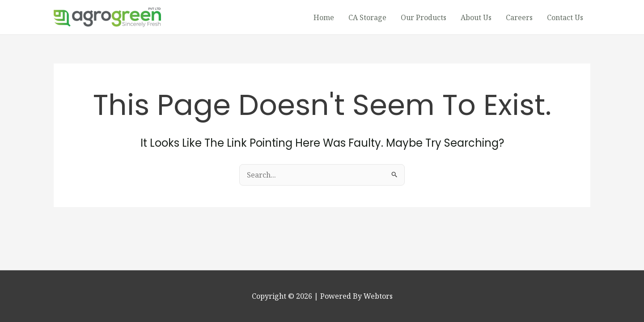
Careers (519, 17)
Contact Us (565, 17)
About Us (476, 17)
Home (324, 17)
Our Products (424, 17)
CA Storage (367, 17)
